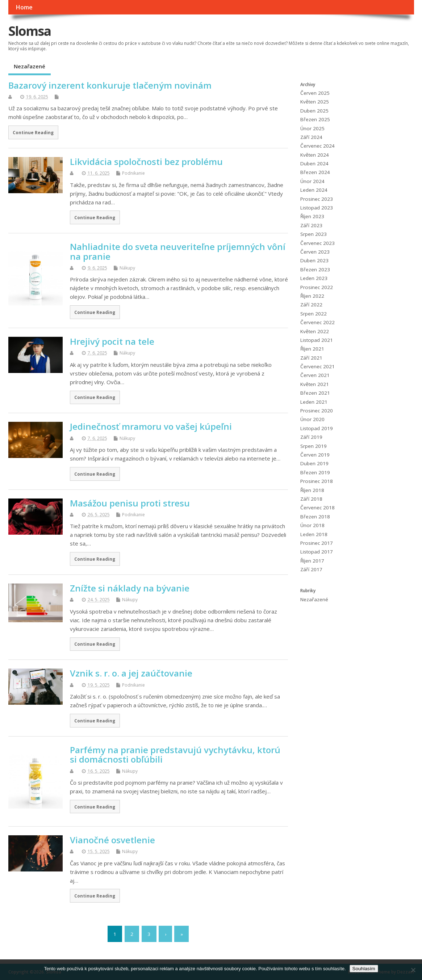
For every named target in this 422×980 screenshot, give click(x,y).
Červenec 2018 (317, 508)
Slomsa (30, 31)
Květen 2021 (315, 384)
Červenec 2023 (317, 243)
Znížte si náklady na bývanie (130, 588)
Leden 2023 (314, 278)
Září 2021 (311, 358)
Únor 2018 (312, 525)
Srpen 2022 (314, 314)
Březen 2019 (315, 472)
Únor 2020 (312, 419)
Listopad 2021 (317, 340)
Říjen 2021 (312, 349)
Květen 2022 (315, 331)
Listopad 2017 (317, 552)
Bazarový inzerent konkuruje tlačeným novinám (110, 85)
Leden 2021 (314, 402)
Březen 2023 (315, 270)
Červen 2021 (315, 375)
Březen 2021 (315, 393)
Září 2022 (311, 305)
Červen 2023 (315, 252)
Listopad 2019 (317, 428)
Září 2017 (311, 569)
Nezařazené (30, 66)
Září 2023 (311, 225)
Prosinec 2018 (317, 481)
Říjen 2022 (312, 296)
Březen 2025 (315, 119)
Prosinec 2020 (317, 411)
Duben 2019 (314, 463)
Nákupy (127, 268)
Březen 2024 (315, 172)
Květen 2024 (315, 155)
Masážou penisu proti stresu (130, 503)
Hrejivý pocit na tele (112, 341)
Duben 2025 (314, 111)
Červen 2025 (315, 93)
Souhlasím (364, 969)
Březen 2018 (315, 517)
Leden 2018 (314, 534)
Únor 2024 (312, 181)
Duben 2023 (314, 260)
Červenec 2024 (317, 146)
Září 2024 (311, 137)
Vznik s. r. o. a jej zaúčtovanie (131, 673)
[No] (413, 970)
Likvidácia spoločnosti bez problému (146, 162)
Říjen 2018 (312, 490)
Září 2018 (311, 499)
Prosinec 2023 (317, 199)
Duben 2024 (314, 164)
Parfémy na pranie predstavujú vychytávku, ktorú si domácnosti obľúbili (175, 754)
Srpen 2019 (314, 446)
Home (24, 7)
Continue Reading (33, 132)
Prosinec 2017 (317, 543)
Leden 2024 (314, 190)
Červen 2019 (315, 455)
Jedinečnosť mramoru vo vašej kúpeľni (151, 426)
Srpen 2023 (314, 234)
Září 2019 (311, 437)
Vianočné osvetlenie (112, 840)
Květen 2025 (315, 102)
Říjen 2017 (312, 561)
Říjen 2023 (312, 216)
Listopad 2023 (317, 208)
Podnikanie (133, 173)
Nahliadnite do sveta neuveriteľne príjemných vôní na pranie (178, 251)
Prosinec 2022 (317, 287)
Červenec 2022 (317, 322)
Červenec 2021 (317, 366)
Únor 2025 (312, 128)
